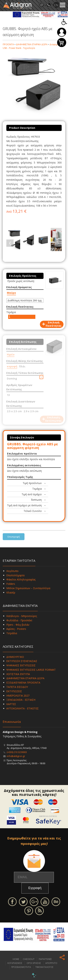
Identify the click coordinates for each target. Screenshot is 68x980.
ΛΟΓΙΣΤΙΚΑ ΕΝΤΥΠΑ (18, 674)
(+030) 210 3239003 (17, 752)
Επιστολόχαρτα (15, 575)
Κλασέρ (11, 592)
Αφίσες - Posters (16, 629)
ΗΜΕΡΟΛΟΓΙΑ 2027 (18, 696)
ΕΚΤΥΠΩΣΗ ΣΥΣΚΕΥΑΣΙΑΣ (22, 661)
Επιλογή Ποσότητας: (20, 307)
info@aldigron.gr (16, 756)
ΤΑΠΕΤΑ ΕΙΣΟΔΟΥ (17, 687)
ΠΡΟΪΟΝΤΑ (8, 44)
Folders (11, 584)
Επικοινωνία (12, 722)
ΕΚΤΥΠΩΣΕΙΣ (14, 691)
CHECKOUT (29, 959)
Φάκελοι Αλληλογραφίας (21, 579)
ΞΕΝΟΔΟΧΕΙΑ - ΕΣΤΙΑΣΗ (21, 700)
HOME (16, 959)
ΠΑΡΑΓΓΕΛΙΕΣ (45, 959)
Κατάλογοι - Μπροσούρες (22, 616)
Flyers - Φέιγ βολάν (18, 625)
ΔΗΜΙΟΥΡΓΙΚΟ (15, 657)
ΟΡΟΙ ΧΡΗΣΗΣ (34, 963)
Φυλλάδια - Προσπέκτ (19, 620)
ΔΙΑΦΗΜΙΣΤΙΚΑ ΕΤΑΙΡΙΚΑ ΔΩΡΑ (32, 44)
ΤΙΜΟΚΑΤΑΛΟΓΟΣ (44, 967)
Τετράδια (12, 633)
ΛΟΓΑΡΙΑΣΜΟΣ (15, 963)
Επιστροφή (14, 537)
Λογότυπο (12, 571)
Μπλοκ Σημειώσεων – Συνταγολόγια (28, 588)
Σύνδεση (62, 32)
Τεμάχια (11, 312)
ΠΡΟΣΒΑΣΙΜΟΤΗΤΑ (21, 967)
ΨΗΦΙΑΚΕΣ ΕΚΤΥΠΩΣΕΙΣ (21, 665)
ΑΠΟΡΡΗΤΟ (51, 963)
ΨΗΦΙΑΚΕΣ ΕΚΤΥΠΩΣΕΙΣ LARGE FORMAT (31, 670)
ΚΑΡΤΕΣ (11, 704)
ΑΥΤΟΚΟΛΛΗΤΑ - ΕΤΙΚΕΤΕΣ (22, 708)
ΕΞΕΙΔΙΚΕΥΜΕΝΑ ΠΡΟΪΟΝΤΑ (23, 683)
